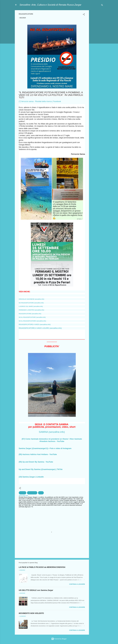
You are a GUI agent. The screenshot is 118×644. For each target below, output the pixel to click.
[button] (84, 15)
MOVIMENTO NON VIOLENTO (31, 613)
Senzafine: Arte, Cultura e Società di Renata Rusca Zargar (51, 5)
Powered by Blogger (59, 639)
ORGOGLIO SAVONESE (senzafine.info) (32, 299)
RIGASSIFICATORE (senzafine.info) (30, 314)
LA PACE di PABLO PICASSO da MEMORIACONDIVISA (42, 567)
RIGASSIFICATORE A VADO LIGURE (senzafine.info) (40, 328)
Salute (41, 493)
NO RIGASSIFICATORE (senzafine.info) (31, 303)
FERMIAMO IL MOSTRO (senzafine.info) (31, 310)
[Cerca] (102, 5)
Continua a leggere (77, 584)
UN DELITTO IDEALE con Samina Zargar (36, 590)
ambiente (23, 493)
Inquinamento (32, 493)
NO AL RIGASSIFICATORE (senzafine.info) (32, 317)
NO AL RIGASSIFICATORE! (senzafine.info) (32, 321)
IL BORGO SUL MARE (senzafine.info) (31, 306)
